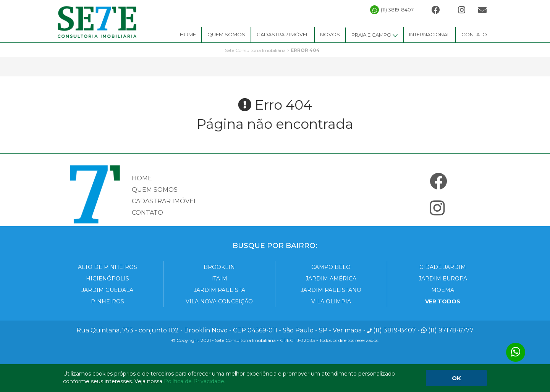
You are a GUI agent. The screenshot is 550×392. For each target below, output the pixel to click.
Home (188, 34)
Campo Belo (331, 267)
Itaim (219, 279)
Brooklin (219, 267)
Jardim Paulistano (331, 290)
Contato (474, 34)
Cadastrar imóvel (164, 201)
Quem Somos (226, 34)
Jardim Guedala (107, 290)
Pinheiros (108, 301)
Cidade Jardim (443, 267)
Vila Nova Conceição (219, 301)
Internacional (429, 34)
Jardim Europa (443, 279)
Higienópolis (108, 279)
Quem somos (155, 190)
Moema (443, 290)
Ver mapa (347, 330)
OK (456, 378)
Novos (330, 34)
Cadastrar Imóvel (283, 34)
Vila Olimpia (331, 301)
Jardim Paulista (219, 290)
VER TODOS (443, 301)
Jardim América (331, 279)
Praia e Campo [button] (374, 35)
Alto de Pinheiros (108, 267)
